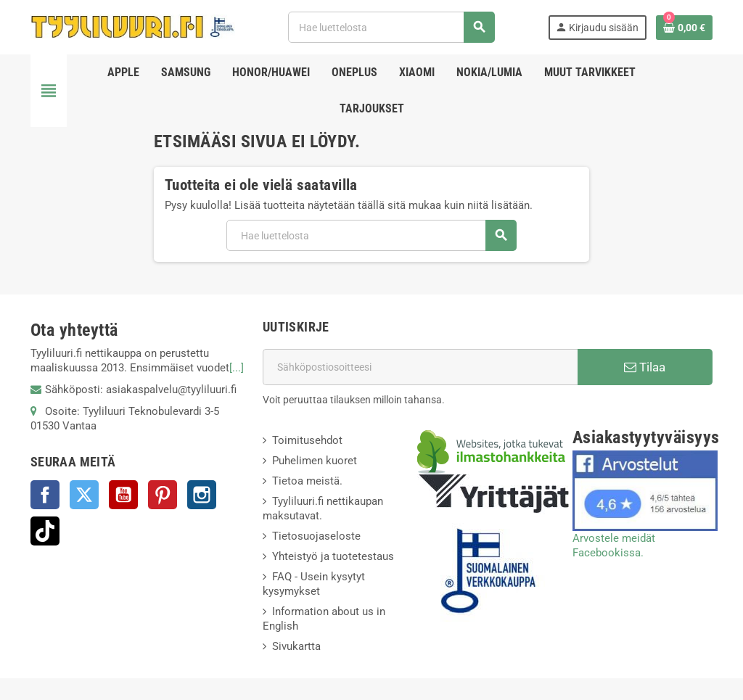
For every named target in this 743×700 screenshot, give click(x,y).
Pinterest (163, 495)
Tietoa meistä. (307, 481)
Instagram (202, 495)
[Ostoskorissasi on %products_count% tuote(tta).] (684, 28)
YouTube (123, 495)
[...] (237, 368)
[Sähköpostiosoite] (420, 367)
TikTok (45, 531)
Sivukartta (296, 646)
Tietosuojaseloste (316, 536)
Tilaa (645, 367)
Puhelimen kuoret (315, 461)
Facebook (45, 495)
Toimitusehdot (307, 440)
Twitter (84, 495)
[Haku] (391, 27)
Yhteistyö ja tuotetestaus (333, 556)
